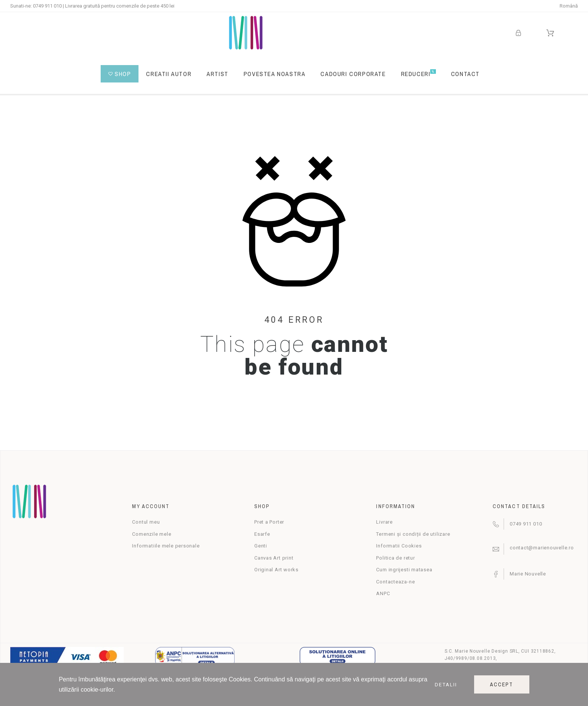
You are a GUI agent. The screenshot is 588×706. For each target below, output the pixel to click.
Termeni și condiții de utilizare (413, 534)
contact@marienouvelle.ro (542, 548)
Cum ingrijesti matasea (404, 570)
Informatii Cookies (399, 546)
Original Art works (276, 570)
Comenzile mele (152, 534)
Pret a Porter (269, 522)
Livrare (384, 522)
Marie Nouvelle (528, 574)
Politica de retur (395, 558)
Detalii (446, 685)
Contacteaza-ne (395, 582)
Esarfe (262, 534)
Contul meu (146, 522)
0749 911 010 (47, 6)
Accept (502, 684)
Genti (261, 546)
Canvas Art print (274, 558)
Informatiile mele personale (166, 546)
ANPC (383, 593)
